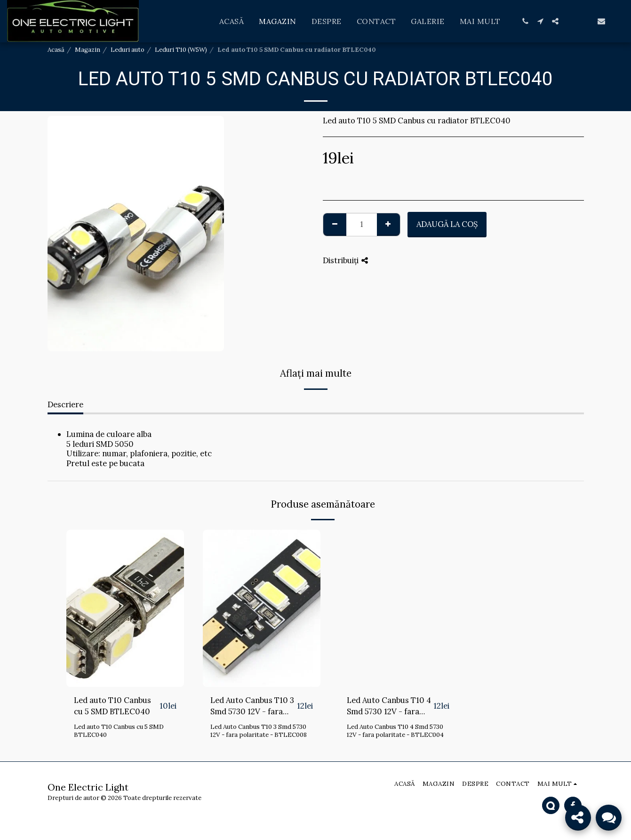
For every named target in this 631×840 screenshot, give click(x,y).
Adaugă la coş (447, 224)
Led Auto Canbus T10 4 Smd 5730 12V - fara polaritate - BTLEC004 (389, 707)
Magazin (88, 50)
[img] (125, 608)
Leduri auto (128, 50)
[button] (525, 21)
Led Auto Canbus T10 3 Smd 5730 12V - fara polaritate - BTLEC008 (253, 707)
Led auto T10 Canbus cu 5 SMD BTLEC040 (112, 706)
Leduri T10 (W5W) (181, 50)
